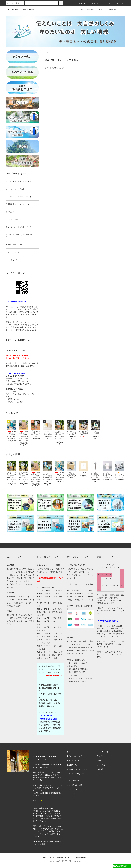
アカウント (81, 3)
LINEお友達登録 (39, 844)
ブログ (99, 10)
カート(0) (119, 3)
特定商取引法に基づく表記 (77, 769)
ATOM (74, 794)
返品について (72, 765)
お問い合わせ (110, 10)
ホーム (9, 10)
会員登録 (94, 3)
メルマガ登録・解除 (86, 10)
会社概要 (15, 10)
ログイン (106, 3)
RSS (68, 794)
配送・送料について (74, 760)
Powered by (65, 862)
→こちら (28, 340)
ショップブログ (73, 789)
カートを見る (102, 765)
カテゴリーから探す (28, 10)
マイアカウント (103, 752)
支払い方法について (74, 756)
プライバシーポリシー (75, 774)
